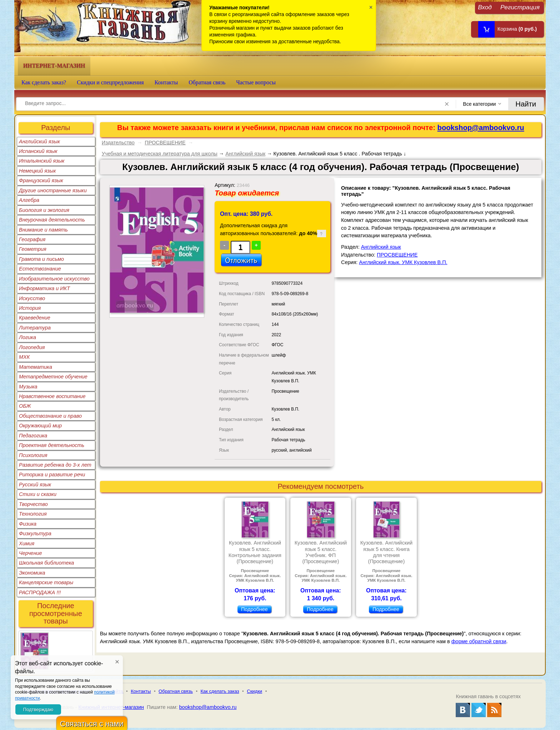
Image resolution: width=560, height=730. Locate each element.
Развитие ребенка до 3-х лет (55, 465)
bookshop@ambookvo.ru (481, 128)
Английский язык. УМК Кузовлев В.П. (403, 262)
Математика (36, 367)
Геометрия (33, 249)
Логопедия (32, 347)
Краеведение (35, 318)
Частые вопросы (256, 82)
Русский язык (35, 485)
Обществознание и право (50, 416)
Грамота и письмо (41, 259)
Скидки (254, 691)
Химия (27, 543)
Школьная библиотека (46, 563)
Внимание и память (43, 230)
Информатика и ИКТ (44, 288)
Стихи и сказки (38, 494)
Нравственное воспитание (52, 396)
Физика (28, 524)
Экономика (32, 573)
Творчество (33, 504)
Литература (35, 328)
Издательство (118, 143)
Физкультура (35, 533)
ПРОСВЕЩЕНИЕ (165, 143)
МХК (24, 357)
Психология (33, 455)
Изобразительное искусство (54, 279)
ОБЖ (25, 406)
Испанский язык (38, 151)
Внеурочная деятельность (52, 220)
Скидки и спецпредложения (110, 82)
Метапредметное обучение (53, 377)
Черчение (31, 553)
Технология (33, 514)
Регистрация (520, 7)
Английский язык (39, 141)
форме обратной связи (479, 641)
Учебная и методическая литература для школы (160, 154)
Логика (27, 337)
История (30, 308)
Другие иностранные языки (53, 190)
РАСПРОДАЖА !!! (40, 592)
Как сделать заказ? (44, 82)
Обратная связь (207, 82)
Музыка (28, 387)
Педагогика (33, 436)
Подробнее (254, 609)
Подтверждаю (38, 709)
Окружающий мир (40, 426)
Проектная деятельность (52, 445)
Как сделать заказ (220, 691)
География (32, 239)
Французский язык (41, 180)
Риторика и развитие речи (52, 475)
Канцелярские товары (46, 582)
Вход (485, 7)
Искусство (32, 298)
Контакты (166, 82)
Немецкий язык (37, 171)
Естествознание (40, 269)
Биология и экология (44, 210)
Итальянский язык (42, 161)
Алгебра (29, 200)
